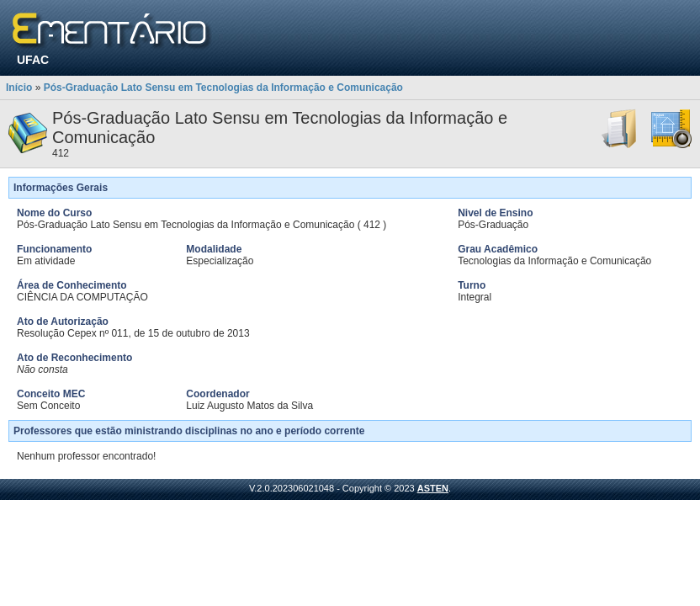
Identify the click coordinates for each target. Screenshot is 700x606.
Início (19, 88)
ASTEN (433, 488)
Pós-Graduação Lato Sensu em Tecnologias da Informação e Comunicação (223, 88)
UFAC (33, 60)
